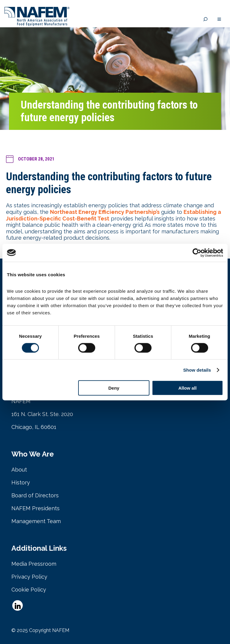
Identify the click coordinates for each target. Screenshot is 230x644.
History (21, 482)
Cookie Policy (29, 590)
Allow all (187, 388)
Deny (114, 388)
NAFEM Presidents (35, 508)
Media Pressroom (34, 564)
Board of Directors (35, 495)
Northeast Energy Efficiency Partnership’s (105, 212)
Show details (197, 370)
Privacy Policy (29, 577)
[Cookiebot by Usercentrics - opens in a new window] (197, 253)
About (19, 470)
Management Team (36, 521)
